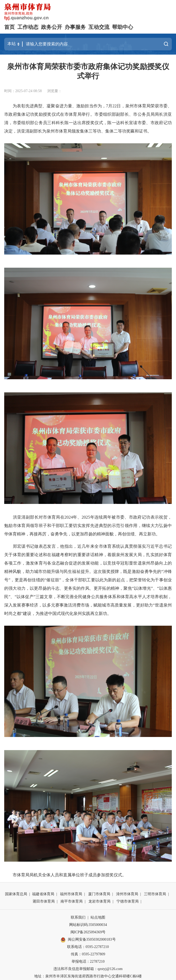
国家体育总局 (16, 894)
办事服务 (75, 27)
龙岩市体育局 (99, 901)
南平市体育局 (72, 901)
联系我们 (78, 917)
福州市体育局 (71, 894)
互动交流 (99, 27)
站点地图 (98, 917)
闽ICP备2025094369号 (88, 932)
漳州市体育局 (127, 894)
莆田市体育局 (44, 901)
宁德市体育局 (128, 901)
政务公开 (52, 27)
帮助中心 (123, 27)
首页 (9, 27)
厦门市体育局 (99, 894)
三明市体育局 (155, 894)
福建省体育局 (43, 894)
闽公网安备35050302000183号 (88, 940)
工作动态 (28, 27)
